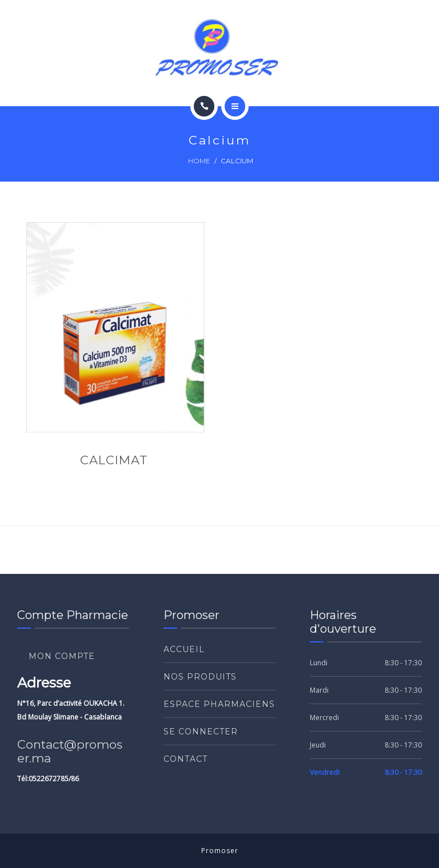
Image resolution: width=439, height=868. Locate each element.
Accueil (184, 649)
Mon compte (62, 656)
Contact (185, 759)
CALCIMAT (114, 460)
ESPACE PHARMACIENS (219, 704)
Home (199, 161)
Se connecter (201, 732)
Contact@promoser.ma (70, 751)
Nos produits (200, 677)
